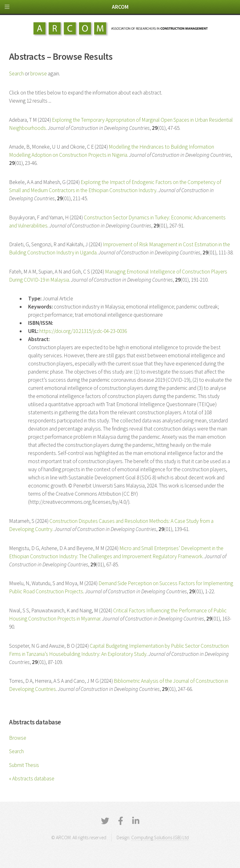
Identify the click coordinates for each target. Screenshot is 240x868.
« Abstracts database (32, 779)
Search (16, 751)
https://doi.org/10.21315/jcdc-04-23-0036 (83, 331)
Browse (18, 738)
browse (39, 74)
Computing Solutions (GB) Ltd (160, 837)
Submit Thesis (24, 765)
